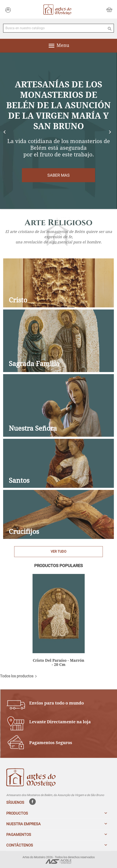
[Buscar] (58, 28)
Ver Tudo (58, 552)
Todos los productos (19, 676)
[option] (58, 131)
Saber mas (58, 175)
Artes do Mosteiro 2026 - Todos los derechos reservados (59, 857)
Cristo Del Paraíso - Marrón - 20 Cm (58, 662)
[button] (9, 131)
